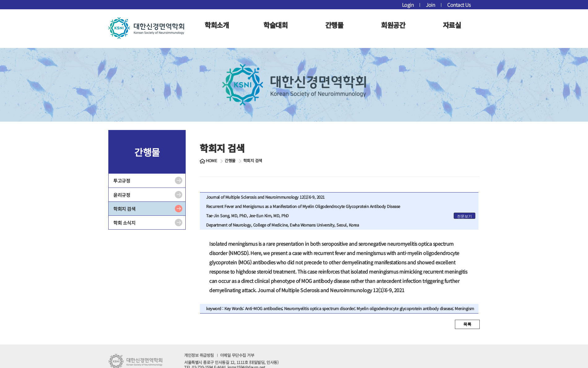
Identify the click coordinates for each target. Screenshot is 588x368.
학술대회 (275, 25)
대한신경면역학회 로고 (146, 28)
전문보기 (465, 216)
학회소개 (217, 25)
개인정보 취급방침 (219, 355)
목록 (467, 324)
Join (430, 5)
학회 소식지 (124, 223)
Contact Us (459, 5)
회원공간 (393, 25)
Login (408, 5)
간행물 (334, 25)
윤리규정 (122, 195)
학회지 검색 (124, 209)
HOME (211, 161)
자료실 (452, 25)
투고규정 (122, 181)
